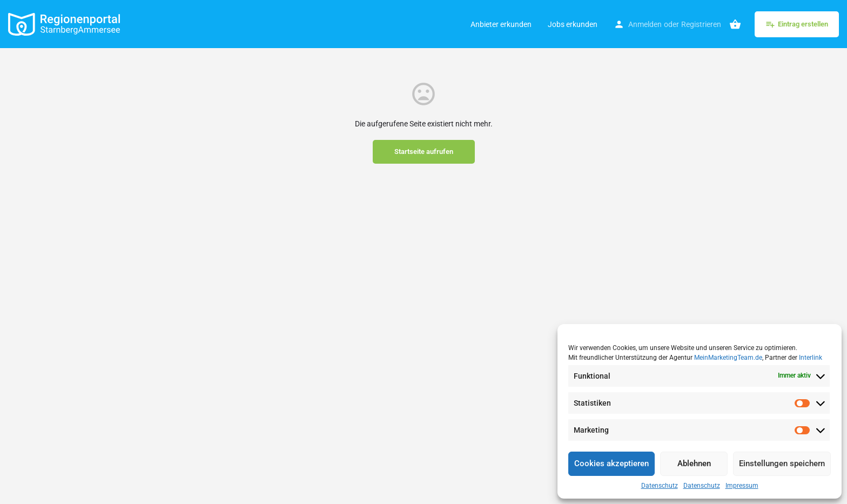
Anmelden (645, 24)
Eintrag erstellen (797, 24)
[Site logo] (65, 23)
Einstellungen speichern (782, 463)
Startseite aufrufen (424, 152)
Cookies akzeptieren (611, 463)
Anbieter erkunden (501, 24)
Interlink (811, 358)
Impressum (742, 486)
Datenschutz (660, 486)
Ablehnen (694, 463)
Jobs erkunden (573, 24)
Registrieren (701, 24)
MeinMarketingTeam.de (728, 358)
